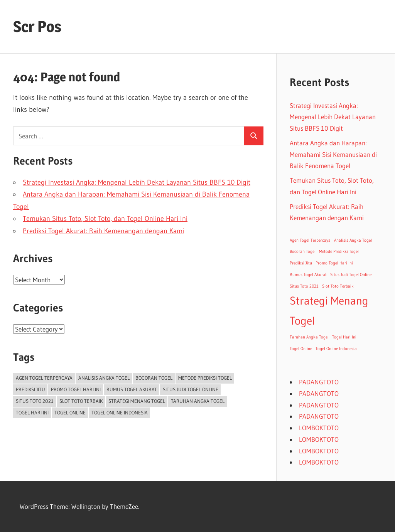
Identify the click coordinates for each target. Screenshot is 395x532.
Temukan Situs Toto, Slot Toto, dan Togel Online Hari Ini (105, 219)
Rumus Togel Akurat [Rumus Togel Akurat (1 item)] (132, 389)
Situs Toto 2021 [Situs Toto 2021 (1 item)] (35, 401)
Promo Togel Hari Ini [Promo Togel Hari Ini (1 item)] (76, 389)
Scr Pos (37, 26)
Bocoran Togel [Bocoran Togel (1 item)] (154, 378)
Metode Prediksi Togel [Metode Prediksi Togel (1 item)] (205, 378)
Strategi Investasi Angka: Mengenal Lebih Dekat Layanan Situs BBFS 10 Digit (137, 182)
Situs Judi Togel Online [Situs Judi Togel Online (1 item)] (191, 389)
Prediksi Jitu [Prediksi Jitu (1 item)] (30, 389)
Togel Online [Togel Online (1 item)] (70, 412)
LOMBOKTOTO (319, 428)
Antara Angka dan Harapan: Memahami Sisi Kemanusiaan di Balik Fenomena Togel (333, 154)
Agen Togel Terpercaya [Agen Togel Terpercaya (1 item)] (44, 378)
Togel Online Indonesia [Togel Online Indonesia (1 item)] (120, 412)
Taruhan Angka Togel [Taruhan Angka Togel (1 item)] (198, 401)
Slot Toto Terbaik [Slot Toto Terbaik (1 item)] (81, 401)
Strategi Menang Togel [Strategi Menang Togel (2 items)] (137, 401)
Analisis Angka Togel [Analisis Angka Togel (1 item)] (104, 378)
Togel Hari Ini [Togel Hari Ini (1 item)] (32, 412)
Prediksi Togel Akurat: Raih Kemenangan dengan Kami (103, 231)
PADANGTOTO (319, 382)
